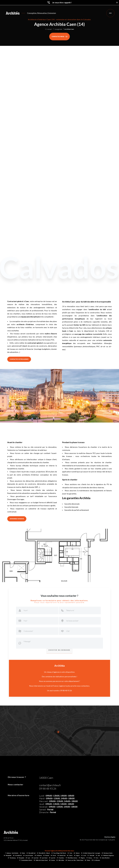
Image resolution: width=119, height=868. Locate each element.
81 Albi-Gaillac (60, 861)
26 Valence (77, 854)
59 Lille (98, 856)
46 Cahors (70, 856)
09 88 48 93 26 (9, 838)
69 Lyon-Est (52, 858)
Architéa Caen (69, 29)
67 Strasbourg (12, 858)
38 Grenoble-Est (18, 856)
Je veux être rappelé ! (59, 3)
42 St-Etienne (38, 856)
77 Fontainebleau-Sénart (26, 861)
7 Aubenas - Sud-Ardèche (12, 854)
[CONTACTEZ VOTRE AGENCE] (21, 359)
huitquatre (112, 840)
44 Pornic (53, 856)
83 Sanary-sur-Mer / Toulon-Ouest (75, 861)
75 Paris (96, 858)
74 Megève (82, 858)
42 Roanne (46, 856)
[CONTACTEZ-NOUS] (59, 37)
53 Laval (84, 856)
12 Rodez (23, 854)
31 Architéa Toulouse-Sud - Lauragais (91, 854)
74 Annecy (89, 858)
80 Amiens (52, 861)
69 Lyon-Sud (35, 858)
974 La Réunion (96, 861)
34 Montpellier (8, 856)
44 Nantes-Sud (62, 856)
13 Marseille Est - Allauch (43, 854)
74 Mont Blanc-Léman (72, 858)
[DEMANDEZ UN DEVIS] (18, 519)
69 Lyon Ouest (44, 858)
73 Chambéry (61, 858)
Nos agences (58, 29)
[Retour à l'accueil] (13, 13)
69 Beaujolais (21, 858)
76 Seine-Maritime (105, 858)
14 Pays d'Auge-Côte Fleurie (59, 854)
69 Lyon (28, 858)
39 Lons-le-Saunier (28, 856)
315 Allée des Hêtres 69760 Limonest (16, 841)
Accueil (50, 29)
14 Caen (70, 854)
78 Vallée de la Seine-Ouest (41, 861)
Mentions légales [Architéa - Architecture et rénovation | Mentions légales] (110, 837)
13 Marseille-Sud (31, 854)
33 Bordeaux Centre (107, 854)
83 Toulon (88, 861)
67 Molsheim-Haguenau (108, 856)
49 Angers (77, 856)
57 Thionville (91, 856)
